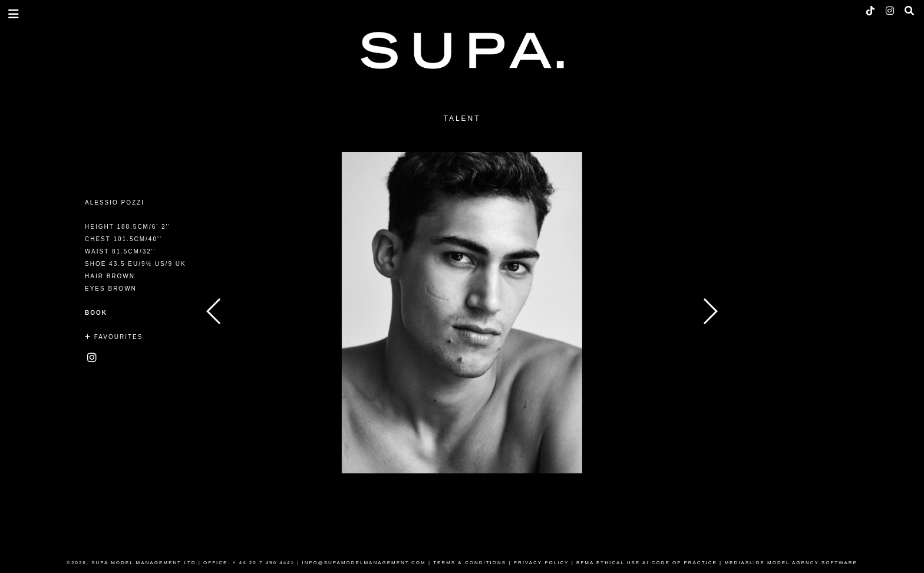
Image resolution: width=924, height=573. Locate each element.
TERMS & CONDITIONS (470, 563)
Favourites (114, 337)
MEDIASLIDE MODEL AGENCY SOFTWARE (791, 563)
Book (96, 313)
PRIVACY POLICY (542, 563)
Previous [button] (214, 311)
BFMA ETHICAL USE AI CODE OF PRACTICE (647, 563)
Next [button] (710, 311)
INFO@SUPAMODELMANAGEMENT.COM (364, 563)
